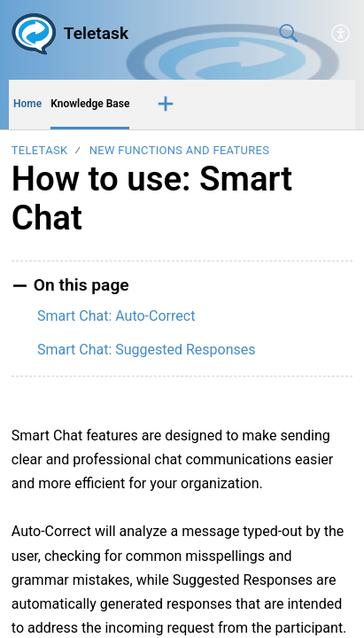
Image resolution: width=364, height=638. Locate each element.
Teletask (40, 150)
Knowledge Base (90, 104)
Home (27, 104)
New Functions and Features (179, 150)
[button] (341, 34)
